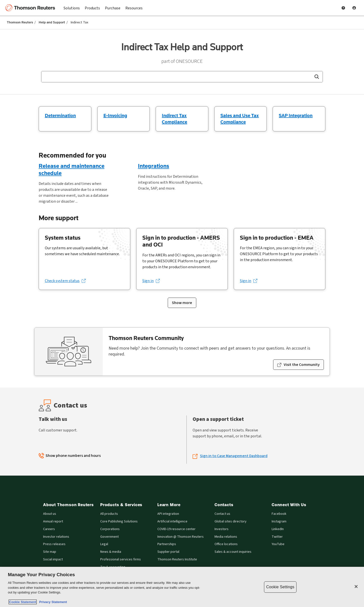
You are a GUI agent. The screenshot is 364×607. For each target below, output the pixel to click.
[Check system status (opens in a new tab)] (65, 281)
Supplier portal (168, 552)
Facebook (279, 514)
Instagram (279, 522)
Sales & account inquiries (233, 552)
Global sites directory (231, 522)
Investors (222, 529)
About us (50, 514)
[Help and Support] (343, 8)
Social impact (53, 560)
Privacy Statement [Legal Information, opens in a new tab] (52, 602)
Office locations (226, 544)
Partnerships (167, 544)
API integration (168, 514)
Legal (104, 544)
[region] (182, 587)
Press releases (54, 544)
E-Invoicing (115, 115)
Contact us (222, 514)
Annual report (53, 522)
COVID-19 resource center (176, 529)
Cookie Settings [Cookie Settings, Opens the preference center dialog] (280, 587)
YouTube (278, 544)
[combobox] (182, 77)
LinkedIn (278, 529)
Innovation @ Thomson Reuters (181, 537)
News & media (111, 552)
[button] (317, 77)
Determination (60, 115)
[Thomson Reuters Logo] (32, 8)
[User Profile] (354, 8)
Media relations (226, 537)
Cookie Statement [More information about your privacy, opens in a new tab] (23, 602)
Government (109, 537)
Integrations (154, 166)
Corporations (110, 529)
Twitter (277, 537)
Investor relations (56, 537)
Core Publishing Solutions (119, 522)
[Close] (356, 587)
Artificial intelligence (172, 522)
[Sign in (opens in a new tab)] (151, 281)
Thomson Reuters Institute (177, 560)
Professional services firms (121, 560)
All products (109, 514)
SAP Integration (296, 115)
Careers (49, 529)
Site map (50, 552)
